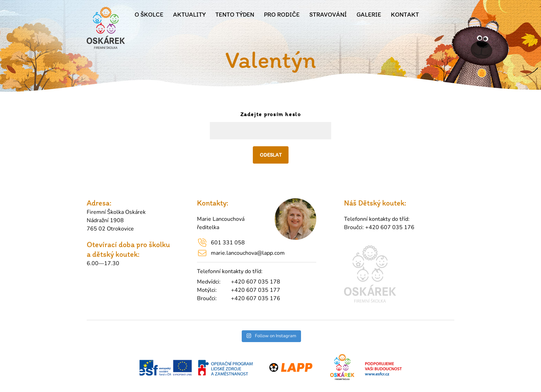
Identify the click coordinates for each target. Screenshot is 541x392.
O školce (149, 15)
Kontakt (405, 15)
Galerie (369, 15)
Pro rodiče (282, 15)
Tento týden (235, 15)
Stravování (328, 15)
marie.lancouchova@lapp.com (248, 253)
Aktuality (189, 15)
